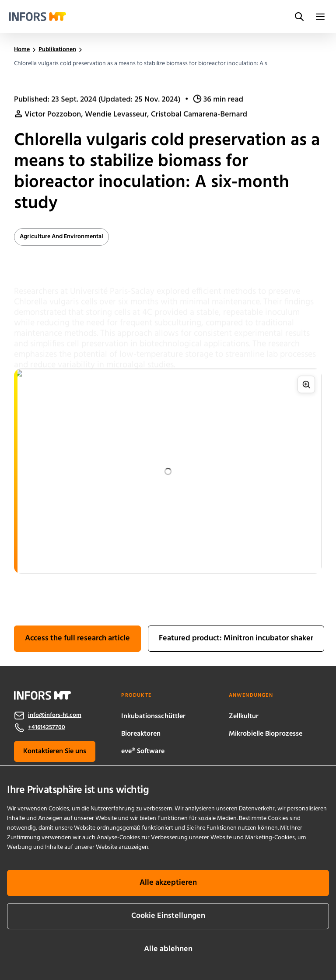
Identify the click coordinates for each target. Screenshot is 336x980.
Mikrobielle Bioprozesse (266, 734)
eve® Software (143, 751)
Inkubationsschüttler (153, 716)
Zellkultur (244, 716)
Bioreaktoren (141, 734)
